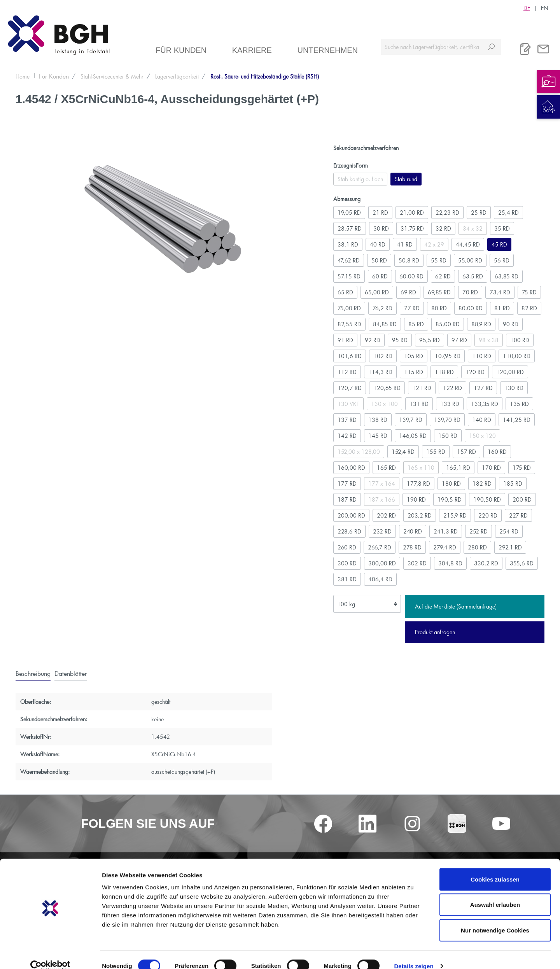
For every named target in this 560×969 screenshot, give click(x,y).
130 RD (514, 388)
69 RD (408, 292)
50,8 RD (409, 260)
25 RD (479, 213)
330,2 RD (486, 563)
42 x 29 (434, 244)
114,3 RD (380, 372)
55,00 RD (470, 260)
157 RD (466, 452)
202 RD (386, 515)
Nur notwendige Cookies (495, 918)
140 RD (482, 420)
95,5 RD (430, 340)
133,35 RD (485, 404)
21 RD (380, 213)
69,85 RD (439, 292)
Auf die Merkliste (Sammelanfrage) (456, 606)
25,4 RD (508, 213)
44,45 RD (468, 244)
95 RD (400, 340)
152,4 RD (403, 452)
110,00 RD (517, 356)
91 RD (345, 340)
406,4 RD (380, 579)
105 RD (414, 356)
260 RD (347, 547)
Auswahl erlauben (495, 893)
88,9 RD (481, 324)
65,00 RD (377, 292)
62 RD (443, 276)
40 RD (378, 244)
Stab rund (406, 179)
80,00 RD (471, 308)
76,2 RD (382, 308)
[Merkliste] (525, 49)
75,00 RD (349, 308)
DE (527, 8)
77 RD (412, 308)
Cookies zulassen (495, 867)
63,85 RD (507, 276)
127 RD (483, 388)
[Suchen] (491, 47)
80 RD (439, 308)
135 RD (519, 404)
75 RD (529, 292)
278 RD (412, 547)
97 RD (459, 340)
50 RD (379, 260)
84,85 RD (385, 324)
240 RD (413, 531)
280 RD (477, 547)
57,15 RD (349, 276)
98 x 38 (489, 340)
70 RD (470, 292)
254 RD (509, 531)
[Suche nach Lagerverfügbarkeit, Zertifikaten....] (432, 47)
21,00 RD (412, 213)
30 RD (381, 228)
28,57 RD (350, 228)
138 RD (378, 420)
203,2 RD (420, 515)
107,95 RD (448, 356)
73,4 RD (500, 292)
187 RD (347, 499)
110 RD (482, 356)
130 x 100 (384, 404)
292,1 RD (510, 547)
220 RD (488, 515)
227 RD (518, 515)
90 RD (511, 324)
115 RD (414, 372)
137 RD (347, 420)
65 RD (345, 292)
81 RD (502, 308)
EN (545, 8)
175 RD (522, 468)
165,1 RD (458, 468)
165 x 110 (421, 468)
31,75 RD (412, 228)
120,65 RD (387, 388)
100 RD (520, 340)
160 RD (497, 452)
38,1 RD (348, 244)
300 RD (347, 563)
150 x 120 (482, 436)
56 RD (502, 260)
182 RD (482, 484)
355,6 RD (522, 563)
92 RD (373, 340)
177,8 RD (418, 484)
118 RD (444, 372)
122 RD (452, 388)
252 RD (479, 531)
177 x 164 (382, 484)
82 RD (529, 308)
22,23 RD (447, 213)
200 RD (522, 499)
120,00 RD (510, 372)
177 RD (347, 484)
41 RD (405, 244)
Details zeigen (414, 954)
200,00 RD (351, 515)
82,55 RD (349, 324)
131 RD (419, 404)
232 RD (382, 531)
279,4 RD (445, 547)
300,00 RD (382, 563)
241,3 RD (446, 531)
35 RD (502, 228)
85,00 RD (448, 324)
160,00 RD (351, 468)
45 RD (499, 244)
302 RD (417, 563)
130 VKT (348, 404)
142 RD (347, 436)
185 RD (513, 484)
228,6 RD (349, 531)
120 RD (475, 372)
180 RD (451, 484)
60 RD (380, 276)
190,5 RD (450, 499)
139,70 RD (447, 420)
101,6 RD (350, 356)
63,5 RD (473, 276)
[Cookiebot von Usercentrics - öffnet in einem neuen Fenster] (50, 954)
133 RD (450, 404)
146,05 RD (413, 436)
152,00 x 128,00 (359, 452)
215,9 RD (455, 515)
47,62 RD (349, 260)
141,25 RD (517, 420)
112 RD (347, 372)
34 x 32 (473, 228)
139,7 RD (411, 420)
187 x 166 (382, 499)
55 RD (439, 260)
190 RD (416, 499)
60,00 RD (411, 276)
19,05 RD (349, 213)
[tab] (33, 673)
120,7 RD (350, 388)
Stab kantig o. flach (360, 179)
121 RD (422, 388)
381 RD (347, 579)
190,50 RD (487, 499)
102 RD (383, 356)
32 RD (443, 228)
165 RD (386, 468)
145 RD (378, 436)
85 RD (416, 324)
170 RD (491, 468)
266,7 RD (380, 547)
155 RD (436, 452)
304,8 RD (450, 563)
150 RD (448, 436)
